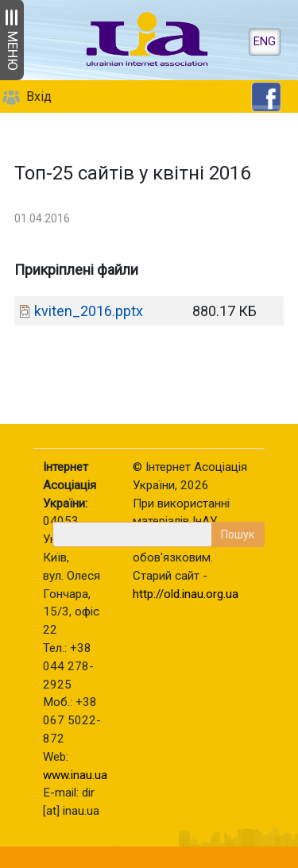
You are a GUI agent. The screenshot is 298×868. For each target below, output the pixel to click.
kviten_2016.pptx (89, 311)
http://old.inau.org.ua (186, 594)
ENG (265, 42)
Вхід (39, 96)
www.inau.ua (75, 775)
